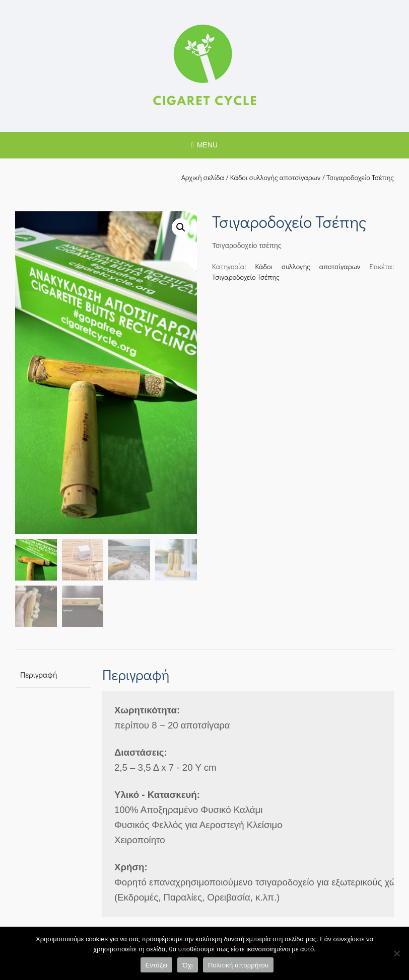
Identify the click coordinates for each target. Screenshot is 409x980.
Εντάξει (157, 965)
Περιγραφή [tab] (39, 675)
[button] (181, 227)
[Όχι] (396, 953)
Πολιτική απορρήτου (238, 965)
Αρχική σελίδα (203, 177)
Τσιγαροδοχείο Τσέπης (246, 277)
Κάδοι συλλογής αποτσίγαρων (276, 177)
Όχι (188, 965)
